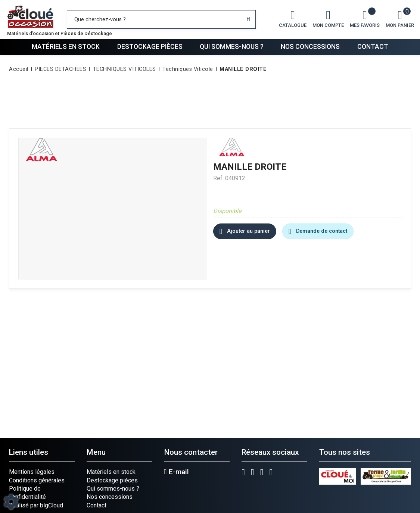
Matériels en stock (66, 47)
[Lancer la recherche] (248, 19)
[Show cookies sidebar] (11, 502)
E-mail (177, 472)
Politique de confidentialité (27, 493)
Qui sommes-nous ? (232, 47)
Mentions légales (32, 472)
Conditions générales (37, 480)
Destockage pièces (150, 47)
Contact (373, 47)
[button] (242, 69)
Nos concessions (310, 47)
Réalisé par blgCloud (36, 505)
